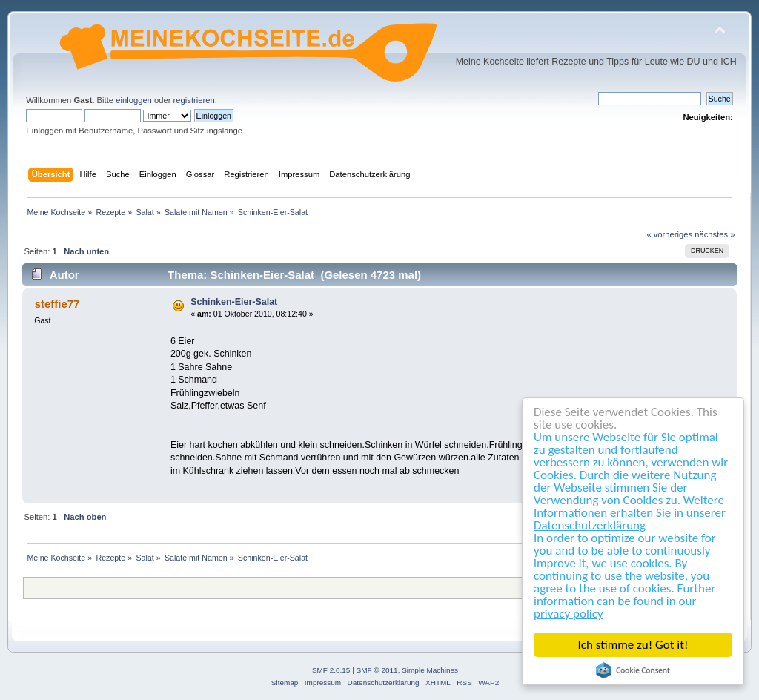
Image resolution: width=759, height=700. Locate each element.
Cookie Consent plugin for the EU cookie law (633, 670)
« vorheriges (669, 234)
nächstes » (715, 234)
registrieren (194, 100)
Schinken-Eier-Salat (234, 302)
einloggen (134, 100)
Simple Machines (430, 670)
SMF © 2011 (377, 670)
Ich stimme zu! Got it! (633, 645)
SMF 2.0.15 (331, 670)
